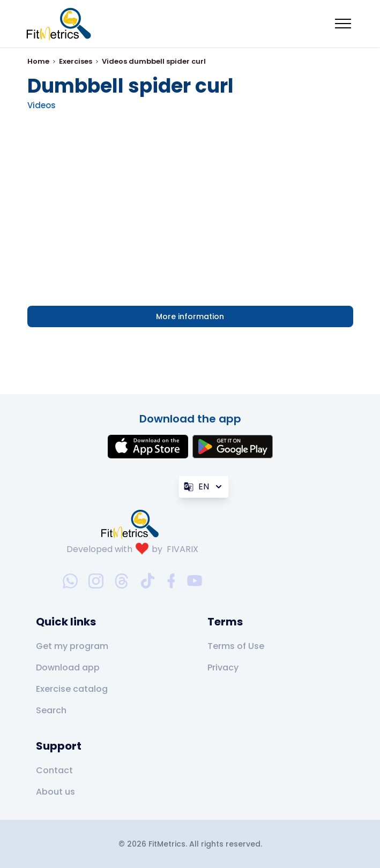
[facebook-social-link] (171, 581)
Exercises (76, 61)
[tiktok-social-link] (148, 581)
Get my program (72, 646)
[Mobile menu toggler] (343, 24)
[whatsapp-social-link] (70, 581)
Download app (68, 667)
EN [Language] (204, 486)
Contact (54, 770)
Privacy (223, 667)
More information (190, 316)
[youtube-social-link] (195, 581)
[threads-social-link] (122, 581)
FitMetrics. (169, 844)
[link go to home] (132, 524)
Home (38, 61)
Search (51, 710)
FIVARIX (182, 549)
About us (55, 792)
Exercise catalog (72, 689)
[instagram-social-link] (96, 581)
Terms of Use (236, 646)
